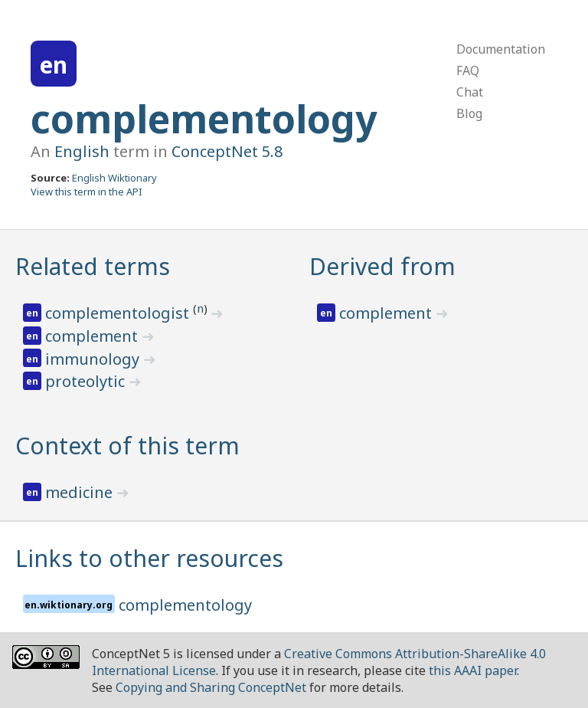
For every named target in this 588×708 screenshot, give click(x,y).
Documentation (501, 49)
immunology (94, 359)
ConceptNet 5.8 (227, 151)
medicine (81, 492)
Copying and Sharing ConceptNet (211, 687)
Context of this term (127, 446)
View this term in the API (87, 192)
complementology (204, 119)
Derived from (382, 266)
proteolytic (87, 381)
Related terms (93, 266)
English (82, 151)
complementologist (119, 313)
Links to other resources (149, 558)
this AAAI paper (473, 670)
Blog (469, 113)
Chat (470, 92)
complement (93, 336)
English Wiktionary (114, 178)
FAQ (468, 70)
